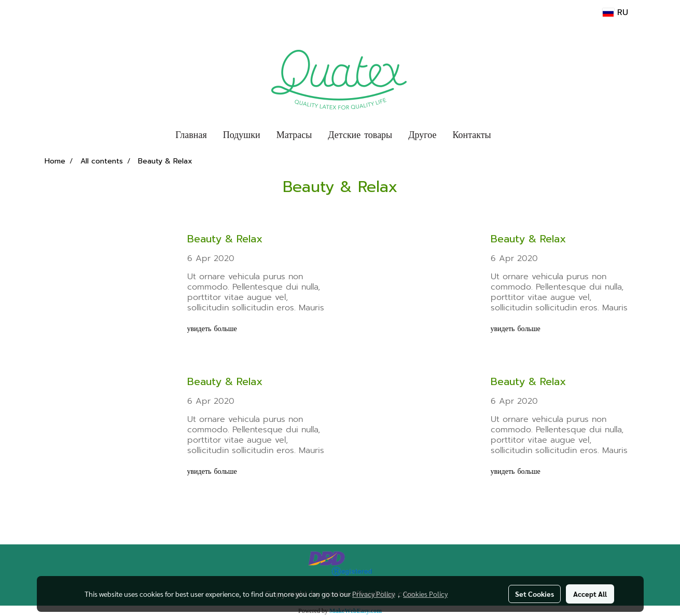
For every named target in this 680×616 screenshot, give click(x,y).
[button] (508, 135)
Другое (422, 135)
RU (615, 12)
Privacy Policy (373, 594)
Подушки (242, 135)
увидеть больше (213, 329)
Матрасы (294, 135)
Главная (191, 135)
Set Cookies (535, 594)
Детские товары (360, 135)
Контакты (471, 135)
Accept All (590, 594)
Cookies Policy (425, 594)
